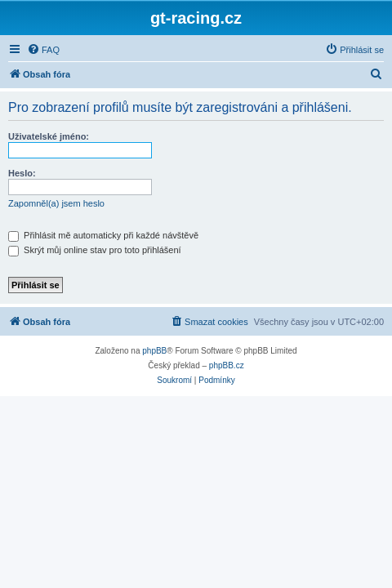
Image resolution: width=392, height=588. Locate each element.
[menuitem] (43, 50)
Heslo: (22, 173)
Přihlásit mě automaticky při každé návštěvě (103, 235)
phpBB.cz (227, 365)
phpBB (154, 351)
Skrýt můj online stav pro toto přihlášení (95, 250)
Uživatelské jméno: (49, 136)
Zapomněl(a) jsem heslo (56, 203)
